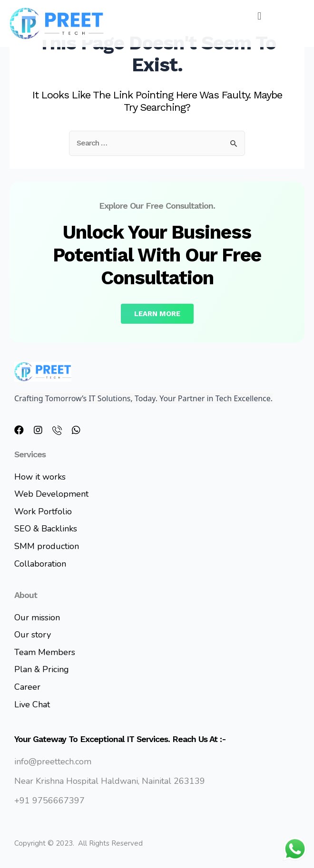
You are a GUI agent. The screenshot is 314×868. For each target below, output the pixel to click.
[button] (260, 16)
